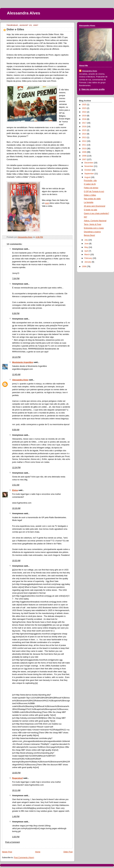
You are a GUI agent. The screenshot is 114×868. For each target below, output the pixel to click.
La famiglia (89, 202)
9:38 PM (16, 313)
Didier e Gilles (90, 195)
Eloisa (15, 490)
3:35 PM (16, 837)
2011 (85, 145)
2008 (85, 156)
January (88, 262)
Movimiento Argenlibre (23, 362)
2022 (85, 112)
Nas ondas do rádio (92, 199)
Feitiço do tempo (91, 188)
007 (86, 217)
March (87, 255)
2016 (85, 127)
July (86, 240)
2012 (85, 141)
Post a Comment (12, 842)
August (88, 177)
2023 (85, 108)
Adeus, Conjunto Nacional (95, 221)
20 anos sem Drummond (95, 206)
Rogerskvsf (17, 778)
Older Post (68, 852)
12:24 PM (16, 468)
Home (38, 852)
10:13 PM (16, 357)
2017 (85, 123)
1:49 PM (16, 816)
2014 (85, 134)
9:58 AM (16, 430)
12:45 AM (16, 374)
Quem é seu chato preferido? (97, 213)
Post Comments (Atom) (24, 858)
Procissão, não (90, 181)
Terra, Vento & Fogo (93, 224)
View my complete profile (93, 89)
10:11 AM (16, 790)
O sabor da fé (90, 184)
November (89, 166)
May (87, 247)
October (88, 170)
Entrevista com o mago (94, 228)
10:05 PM (16, 773)
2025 (85, 105)
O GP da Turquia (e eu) (94, 191)
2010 (85, 149)
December (89, 163)
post (47, 203)
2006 (85, 267)
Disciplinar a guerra (92, 232)
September (89, 174)
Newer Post (7, 852)
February (89, 258)
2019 (85, 116)
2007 (85, 159)
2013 (85, 137)
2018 (85, 119)
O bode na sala (91, 210)
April (87, 251)
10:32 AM (16, 561)
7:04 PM (16, 279)
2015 (85, 130)
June (87, 244)
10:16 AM (16, 508)
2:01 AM (16, 485)
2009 (85, 152)
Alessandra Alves (24, 13)
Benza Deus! (90, 235)
